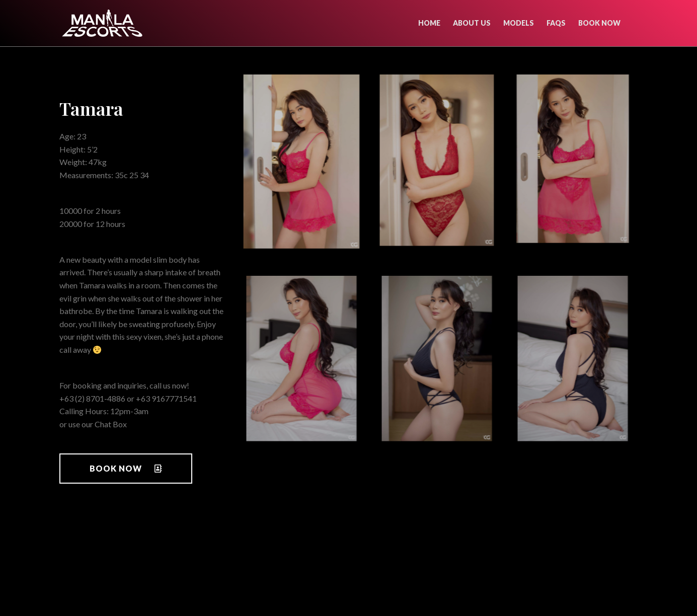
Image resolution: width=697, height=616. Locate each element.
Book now (599, 23)
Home (429, 23)
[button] (126, 469)
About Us (472, 23)
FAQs (556, 23)
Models (519, 23)
